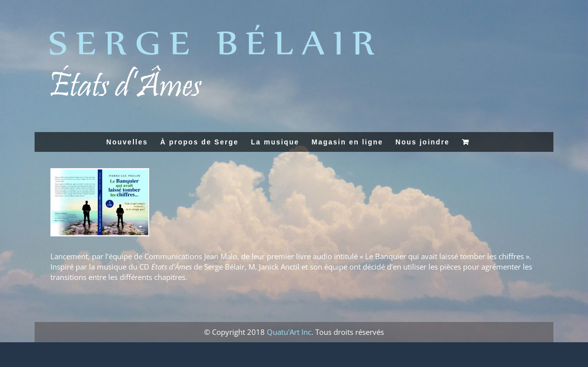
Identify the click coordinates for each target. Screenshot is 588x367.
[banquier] (100, 202)
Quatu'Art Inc (289, 332)
